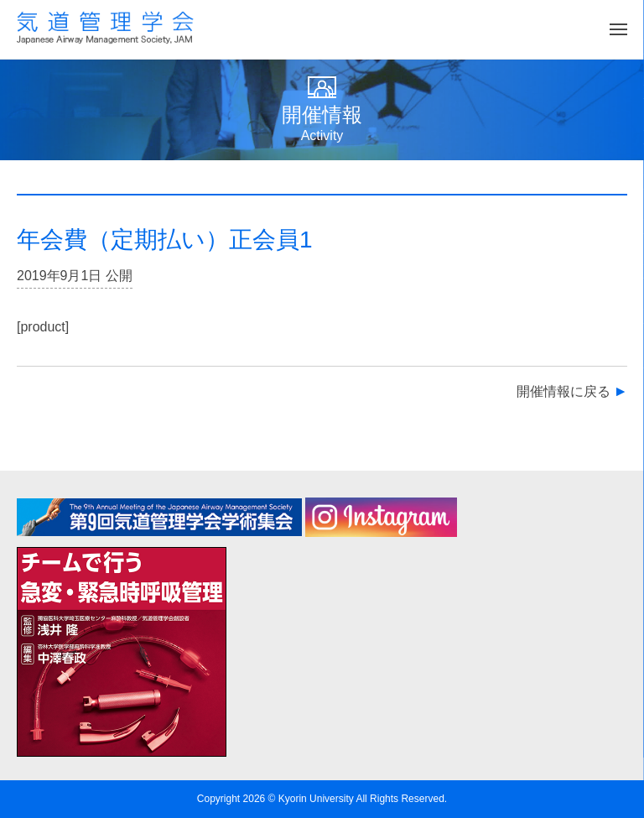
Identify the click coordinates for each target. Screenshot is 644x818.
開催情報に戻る (563, 391)
